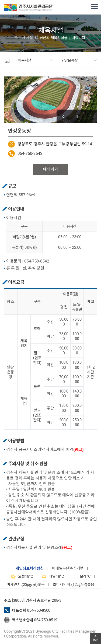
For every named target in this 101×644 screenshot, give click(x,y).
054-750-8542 (30, 153)
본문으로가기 (12, 0)
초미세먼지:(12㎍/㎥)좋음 (74, 584)
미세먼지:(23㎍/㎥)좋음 (26, 584)
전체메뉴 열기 (94, 7)
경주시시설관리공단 (28, 8)
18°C (21, 576)
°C (80, 576)
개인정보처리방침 (30, 568)
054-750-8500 (39, 610)
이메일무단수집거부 (68, 568)
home (7, 60)
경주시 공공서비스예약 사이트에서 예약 (45, 450)
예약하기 (51, 169)
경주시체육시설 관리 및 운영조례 (39, 548)
